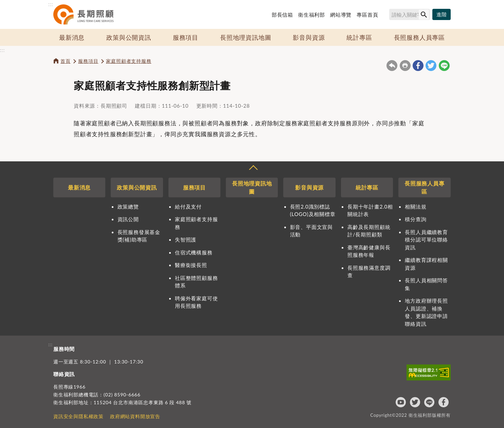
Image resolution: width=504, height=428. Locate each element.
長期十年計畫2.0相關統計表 (370, 210)
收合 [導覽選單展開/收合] (253, 168)
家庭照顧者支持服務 (129, 61)
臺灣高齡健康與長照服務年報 (369, 251)
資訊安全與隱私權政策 (78, 416)
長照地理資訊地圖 (246, 37)
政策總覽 (128, 207)
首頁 (66, 61)
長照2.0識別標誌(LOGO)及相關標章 (313, 210)
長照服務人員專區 (419, 37)
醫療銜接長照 (191, 265)
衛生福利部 (312, 15)
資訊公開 (128, 219)
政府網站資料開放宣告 (135, 416)
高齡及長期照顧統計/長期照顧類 (369, 231)
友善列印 (405, 66)
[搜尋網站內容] (410, 14)
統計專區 (359, 37)
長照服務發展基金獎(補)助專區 (139, 236)
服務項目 (186, 37)
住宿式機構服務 (194, 252)
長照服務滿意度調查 (369, 272)
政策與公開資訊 (129, 37)
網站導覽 (341, 15)
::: (51, 4)
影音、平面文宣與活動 (311, 231)
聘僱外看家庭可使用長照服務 (196, 302)
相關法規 (416, 207)
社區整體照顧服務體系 (196, 282)
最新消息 (72, 37)
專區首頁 (367, 15)
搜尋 (386, 16)
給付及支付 (188, 207)
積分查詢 (416, 219)
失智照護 (186, 239)
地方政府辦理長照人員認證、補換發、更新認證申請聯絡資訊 (426, 312)
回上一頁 (392, 66)
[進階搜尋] (442, 15)
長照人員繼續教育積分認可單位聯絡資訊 (426, 240)
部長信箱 (282, 15)
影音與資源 (309, 37)
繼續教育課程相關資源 (426, 264)
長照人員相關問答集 (426, 284)
